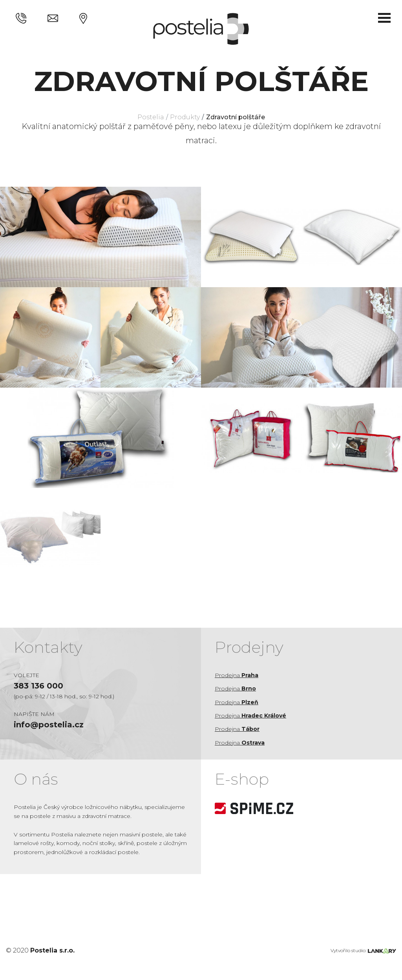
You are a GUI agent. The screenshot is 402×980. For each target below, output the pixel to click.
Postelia (151, 117)
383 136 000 (38, 686)
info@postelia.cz (49, 725)
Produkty (185, 117)
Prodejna (237, 675)
